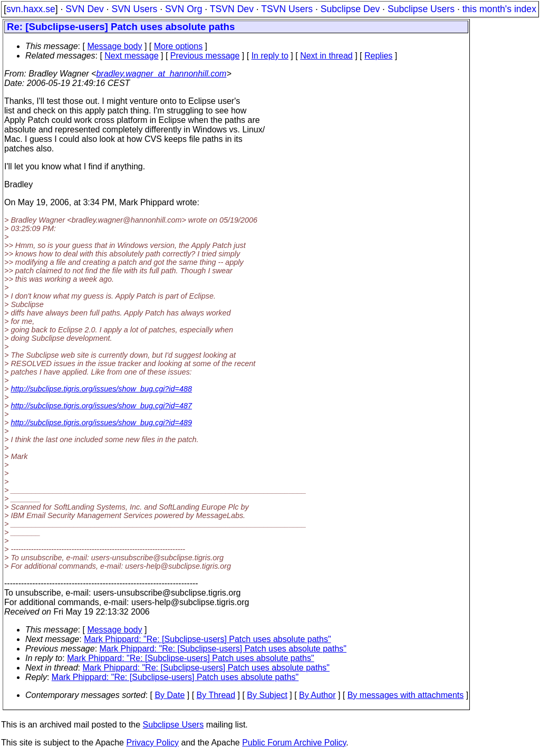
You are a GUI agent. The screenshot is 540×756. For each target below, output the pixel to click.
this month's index (499, 9)
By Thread (216, 695)
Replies (378, 56)
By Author (317, 695)
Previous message (205, 56)
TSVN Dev (232, 9)
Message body (114, 46)
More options (179, 46)
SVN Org (184, 9)
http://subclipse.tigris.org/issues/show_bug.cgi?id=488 (101, 389)
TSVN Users (287, 9)
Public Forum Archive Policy (294, 743)
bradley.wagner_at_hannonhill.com (161, 74)
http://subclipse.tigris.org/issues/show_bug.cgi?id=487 (101, 406)
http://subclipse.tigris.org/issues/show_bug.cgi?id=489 (101, 423)
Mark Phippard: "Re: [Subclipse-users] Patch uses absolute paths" (207, 639)
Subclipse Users (421, 9)
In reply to (270, 56)
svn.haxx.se (31, 9)
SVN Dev (84, 9)
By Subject (267, 695)
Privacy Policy (152, 743)
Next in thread (326, 56)
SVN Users (134, 9)
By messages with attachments (406, 695)
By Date (170, 695)
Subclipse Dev (350, 9)
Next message (131, 56)
